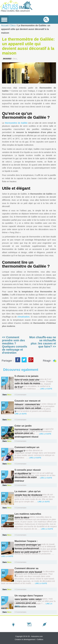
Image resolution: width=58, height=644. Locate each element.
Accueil (5, 25)
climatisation (24, 317)
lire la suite (46, 389)
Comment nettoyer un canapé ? (27, 449)
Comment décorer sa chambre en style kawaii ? (28, 572)
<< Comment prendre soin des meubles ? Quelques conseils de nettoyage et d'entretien (15, 345)
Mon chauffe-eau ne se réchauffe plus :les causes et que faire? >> (43, 342)
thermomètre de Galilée (16, 123)
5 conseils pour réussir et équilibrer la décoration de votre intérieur (28, 475)
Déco (13, 25)
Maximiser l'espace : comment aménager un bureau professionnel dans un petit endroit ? (28, 547)
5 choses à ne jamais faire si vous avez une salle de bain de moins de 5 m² (27, 382)
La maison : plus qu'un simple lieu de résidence (29, 493)
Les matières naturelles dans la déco (28, 516)
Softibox (40, 640)
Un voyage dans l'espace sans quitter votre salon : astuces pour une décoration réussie (27, 603)
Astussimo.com (37, 636)
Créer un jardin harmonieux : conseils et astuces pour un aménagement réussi (29, 431)
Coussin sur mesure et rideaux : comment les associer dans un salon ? (28, 406)
